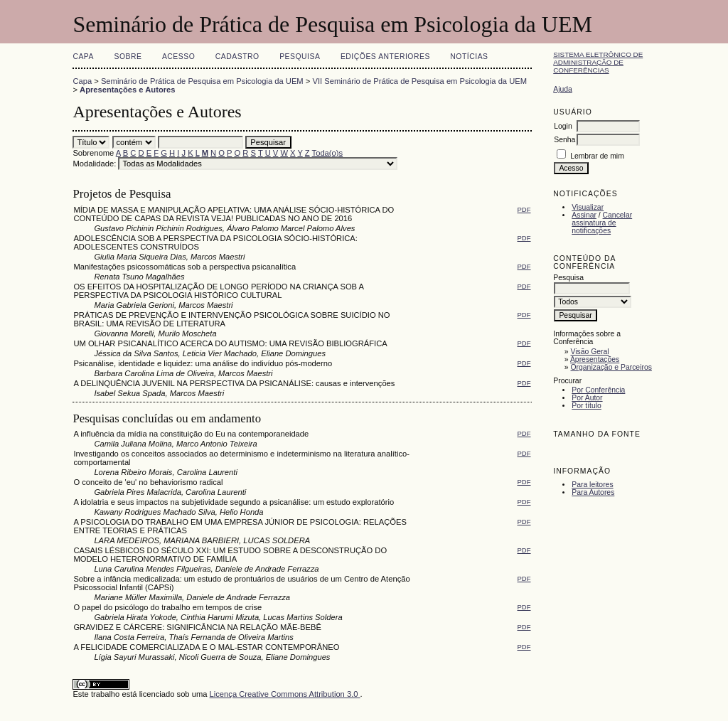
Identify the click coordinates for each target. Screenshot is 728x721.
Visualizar (588, 207)
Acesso (178, 57)
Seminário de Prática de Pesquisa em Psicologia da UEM (202, 81)
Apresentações (595, 359)
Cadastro (237, 57)
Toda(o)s (328, 153)
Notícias (469, 57)
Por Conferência (598, 390)
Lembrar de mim (597, 156)
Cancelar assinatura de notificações (602, 223)
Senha (564, 140)
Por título (587, 406)
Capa (83, 57)
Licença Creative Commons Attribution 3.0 (285, 694)
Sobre (128, 57)
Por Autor (587, 398)
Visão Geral (590, 352)
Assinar (584, 215)
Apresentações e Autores (128, 90)
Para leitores (592, 485)
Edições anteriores (385, 57)
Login (563, 126)
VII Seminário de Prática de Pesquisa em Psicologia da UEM (419, 81)
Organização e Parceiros (611, 367)
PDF (524, 209)
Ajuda (563, 89)
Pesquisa (300, 57)
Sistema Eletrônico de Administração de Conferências (598, 62)
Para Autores (593, 492)
